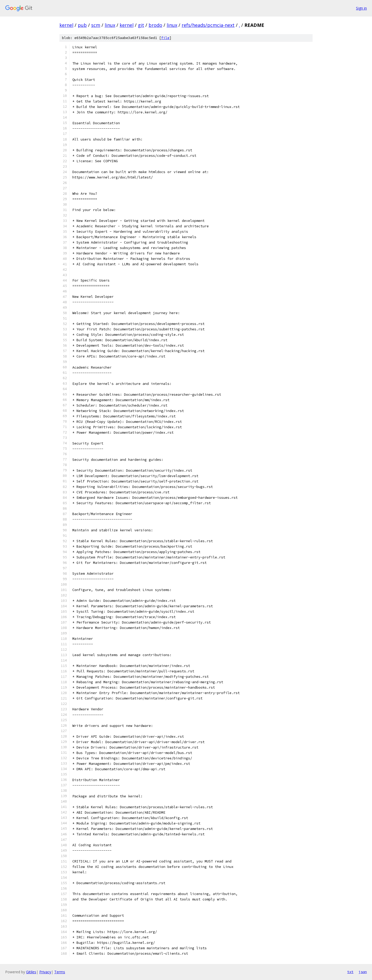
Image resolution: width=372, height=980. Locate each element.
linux (110, 25)
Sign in (361, 8)
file (165, 38)
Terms (60, 972)
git (141, 25)
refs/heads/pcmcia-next (208, 25)
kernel (66, 25)
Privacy (45, 972)
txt (350, 972)
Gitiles (31, 972)
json (363, 972)
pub (82, 25)
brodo (155, 25)
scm (96, 25)
